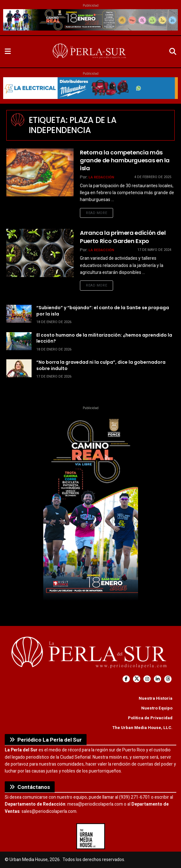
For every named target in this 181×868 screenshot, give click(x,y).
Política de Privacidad (150, 718)
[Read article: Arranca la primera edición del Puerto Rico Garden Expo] (40, 253)
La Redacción (101, 177)
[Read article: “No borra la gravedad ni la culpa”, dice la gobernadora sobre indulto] (19, 368)
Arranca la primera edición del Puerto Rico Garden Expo (123, 237)
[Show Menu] (8, 52)
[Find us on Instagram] (147, 679)
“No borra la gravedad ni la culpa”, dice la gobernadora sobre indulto (101, 365)
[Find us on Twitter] (137, 679)
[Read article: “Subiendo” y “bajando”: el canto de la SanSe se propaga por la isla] (19, 314)
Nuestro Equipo (157, 708)
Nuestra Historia (156, 698)
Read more (100, 213)
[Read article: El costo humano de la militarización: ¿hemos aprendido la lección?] (19, 341)
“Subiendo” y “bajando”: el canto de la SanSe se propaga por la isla (103, 311)
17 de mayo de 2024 (154, 250)
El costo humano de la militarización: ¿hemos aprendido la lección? (104, 338)
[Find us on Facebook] (126, 679)
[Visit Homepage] (90, 52)
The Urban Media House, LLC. (142, 728)
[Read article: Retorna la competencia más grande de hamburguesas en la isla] (40, 172)
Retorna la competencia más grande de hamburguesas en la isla (125, 160)
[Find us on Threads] (168, 679)
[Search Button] (173, 52)
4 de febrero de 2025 (153, 177)
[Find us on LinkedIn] (157, 679)
